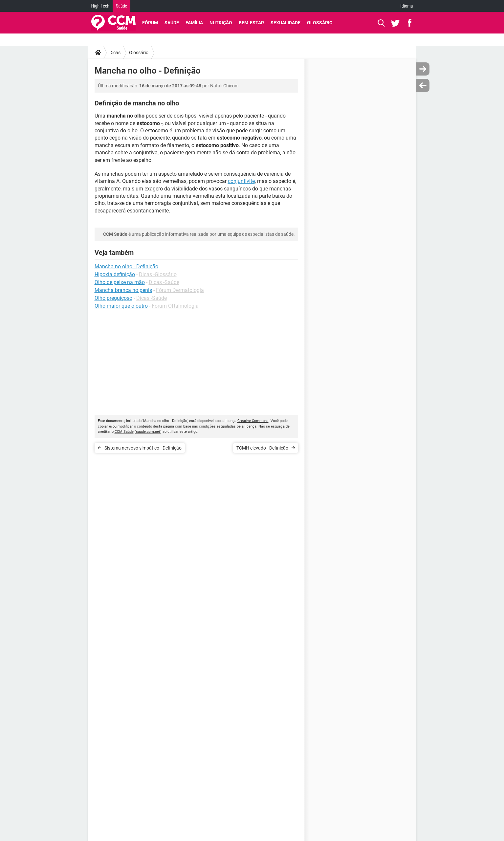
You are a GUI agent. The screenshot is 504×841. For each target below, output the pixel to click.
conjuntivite (241, 181)
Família (194, 23)
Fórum (150, 23)
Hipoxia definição (115, 274)
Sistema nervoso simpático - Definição (143, 448)
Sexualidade (285, 23)
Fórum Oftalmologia (175, 306)
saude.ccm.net (148, 432)
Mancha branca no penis (123, 290)
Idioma (407, 6)
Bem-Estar (251, 23)
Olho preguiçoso (113, 298)
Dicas (115, 53)
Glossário (320, 23)
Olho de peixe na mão (120, 282)
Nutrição (221, 23)
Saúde (121, 6)
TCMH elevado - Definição (262, 448)
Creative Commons (253, 421)
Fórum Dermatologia (180, 290)
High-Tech (100, 6)
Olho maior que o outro (121, 306)
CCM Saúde (124, 432)
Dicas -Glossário (158, 274)
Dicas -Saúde (164, 282)
